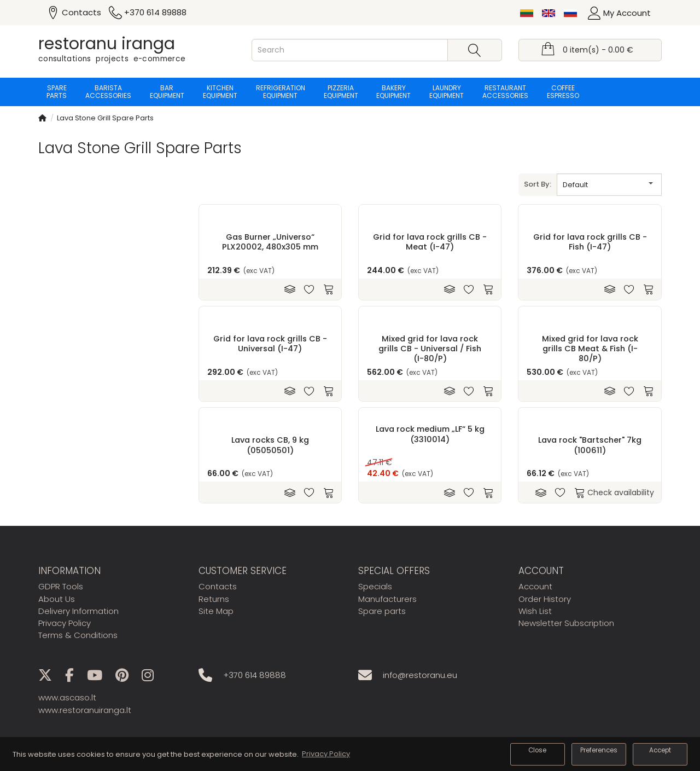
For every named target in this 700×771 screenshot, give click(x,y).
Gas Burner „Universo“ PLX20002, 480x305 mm (270, 242)
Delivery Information (78, 611)
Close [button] (537, 750)
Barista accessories (108, 92)
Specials (375, 586)
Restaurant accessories (506, 92)
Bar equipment (167, 92)
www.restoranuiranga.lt (85, 710)
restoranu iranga (107, 44)
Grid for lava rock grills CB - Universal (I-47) (270, 343)
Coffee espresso (564, 92)
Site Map (216, 611)
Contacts (218, 586)
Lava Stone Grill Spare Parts (105, 118)
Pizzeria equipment (341, 92)
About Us (57, 599)
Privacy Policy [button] (326, 754)
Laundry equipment (447, 92)
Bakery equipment (394, 92)
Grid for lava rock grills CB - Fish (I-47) (590, 242)
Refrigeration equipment (281, 92)
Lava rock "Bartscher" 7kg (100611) (590, 445)
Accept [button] (660, 750)
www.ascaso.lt (67, 697)
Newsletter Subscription (566, 623)
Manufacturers (387, 599)
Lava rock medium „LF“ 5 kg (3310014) (430, 434)
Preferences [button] (599, 750)
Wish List (535, 611)
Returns (214, 599)
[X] (51, 677)
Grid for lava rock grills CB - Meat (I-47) (430, 242)
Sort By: (538, 184)
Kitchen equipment (220, 92)
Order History (545, 599)
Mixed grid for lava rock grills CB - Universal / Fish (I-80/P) (430, 348)
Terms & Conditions (78, 635)
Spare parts (57, 92)
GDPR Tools (61, 586)
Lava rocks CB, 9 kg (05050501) (270, 445)
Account (535, 586)
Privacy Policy (65, 623)
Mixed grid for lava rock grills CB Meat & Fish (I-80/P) (590, 348)
